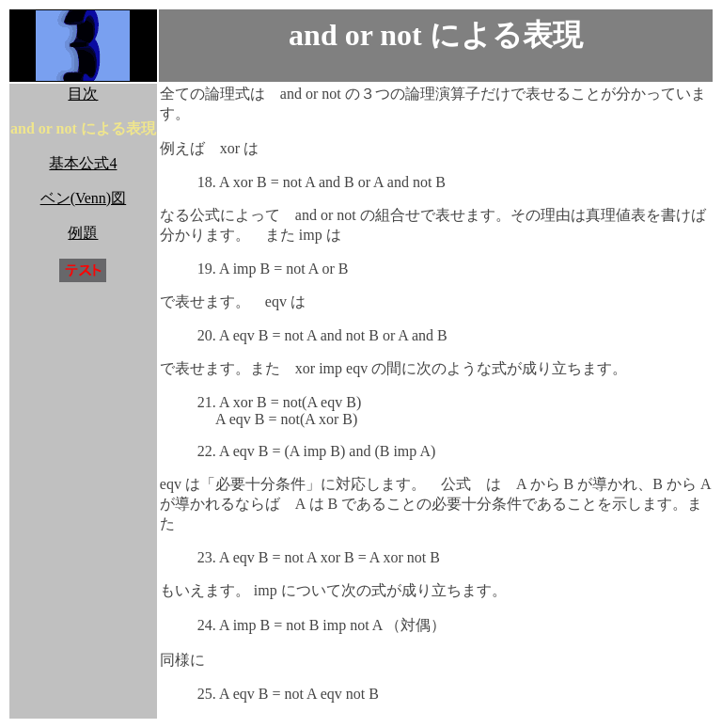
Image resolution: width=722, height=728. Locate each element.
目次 (83, 94)
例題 (83, 233)
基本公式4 (83, 163)
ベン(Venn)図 (84, 198)
